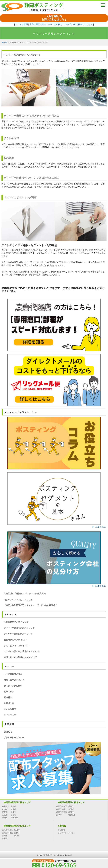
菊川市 (5, 838)
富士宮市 (14, 818)
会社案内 (58, 24)
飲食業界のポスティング (15, 640)
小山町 (5, 809)
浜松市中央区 (8, 830)
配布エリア (9, 692)
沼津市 (13, 812)
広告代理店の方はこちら (41, 24)
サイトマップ (10, 715)
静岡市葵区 (61, 809)
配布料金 (8, 697)
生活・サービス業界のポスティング (20, 657)
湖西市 (17, 836)
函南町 (5, 818)
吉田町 (71, 809)
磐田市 (17, 830)
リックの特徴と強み (13, 674)
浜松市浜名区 (8, 833)
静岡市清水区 (62, 806)
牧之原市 (72, 815)
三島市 (5, 815)
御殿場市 (6, 806)
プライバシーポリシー (14, 738)
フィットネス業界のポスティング (19, 628)
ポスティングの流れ (13, 686)
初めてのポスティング (14, 680)
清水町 (13, 809)
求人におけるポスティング (16, 646)
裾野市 (5, 812)
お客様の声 (9, 703)
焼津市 (59, 815)
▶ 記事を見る (99, 527)
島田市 (71, 812)
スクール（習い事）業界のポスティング (22, 651)
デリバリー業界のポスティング (18, 634)
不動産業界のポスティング (16, 622)
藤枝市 (71, 806)
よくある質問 (22, 24)
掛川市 (5, 836)
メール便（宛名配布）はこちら (78, 24)
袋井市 (17, 833)
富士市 (13, 815)
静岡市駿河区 (62, 812)
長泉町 (13, 806)
